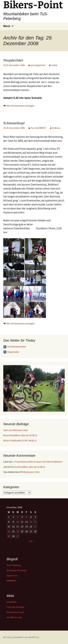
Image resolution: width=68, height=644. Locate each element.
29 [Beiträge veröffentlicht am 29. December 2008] (9, 536)
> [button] (61, 388)
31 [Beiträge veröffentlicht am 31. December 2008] (18, 536)
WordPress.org (14, 617)
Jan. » (31, 541)
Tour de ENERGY (38, 128)
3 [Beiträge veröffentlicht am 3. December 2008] (18, 517)
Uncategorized (38, 65)
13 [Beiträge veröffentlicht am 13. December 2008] (31, 522)
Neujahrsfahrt (13, 60)
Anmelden (12, 602)
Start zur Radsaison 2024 (15, 430)
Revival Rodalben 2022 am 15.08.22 (20, 435)
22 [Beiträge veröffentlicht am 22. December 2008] (9, 531)
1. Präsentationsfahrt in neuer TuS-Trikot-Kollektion (37, 462)
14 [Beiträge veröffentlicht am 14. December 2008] (35, 522)
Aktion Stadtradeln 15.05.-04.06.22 (20, 440)
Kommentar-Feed (15, 612)
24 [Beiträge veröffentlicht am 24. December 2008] (18, 531)
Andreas (56, 128)
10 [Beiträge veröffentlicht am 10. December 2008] (18, 522)
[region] (34, 388)
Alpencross (12, 575)
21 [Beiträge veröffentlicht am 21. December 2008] (35, 527)
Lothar (54, 65)
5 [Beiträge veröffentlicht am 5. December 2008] (26, 517)
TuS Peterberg (14, 565)
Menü (7, 26)
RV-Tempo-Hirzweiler (17, 570)
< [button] (7, 388)
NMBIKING (11, 581)
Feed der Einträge (15, 607)
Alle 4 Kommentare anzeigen (20, 106)
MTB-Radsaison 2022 (29, 472)
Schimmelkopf (14, 123)
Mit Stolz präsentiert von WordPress (21, 637)
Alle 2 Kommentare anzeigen (20, 323)
